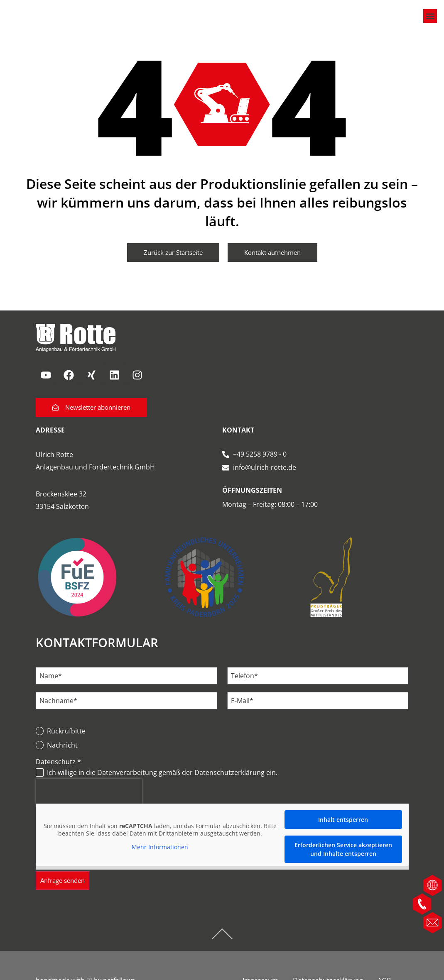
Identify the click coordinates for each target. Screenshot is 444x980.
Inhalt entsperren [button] (343, 830)
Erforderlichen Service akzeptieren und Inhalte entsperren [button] (343, 860)
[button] (429, 22)
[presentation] (89, 802)
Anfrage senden (65, 892)
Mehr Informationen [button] (160, 858)
